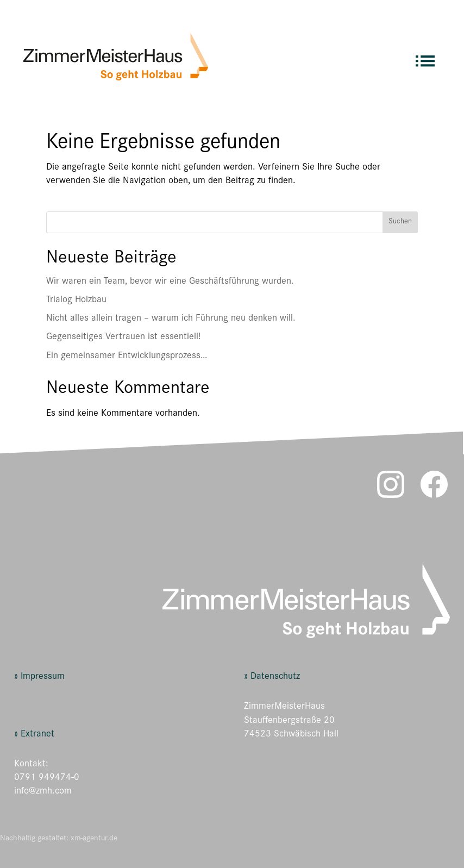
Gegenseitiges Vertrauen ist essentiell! (123, 338)
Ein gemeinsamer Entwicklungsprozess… (127, 357)
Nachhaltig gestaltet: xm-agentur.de (59, 839)
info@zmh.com (43, 792)
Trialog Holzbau (76, 301)
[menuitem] (425, 56)
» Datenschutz (272, 677)
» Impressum (39, 677)
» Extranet (34, 735)
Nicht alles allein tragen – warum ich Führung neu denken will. (171, 319)
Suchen (400, 222)
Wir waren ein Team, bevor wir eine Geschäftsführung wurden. (170, 282)
